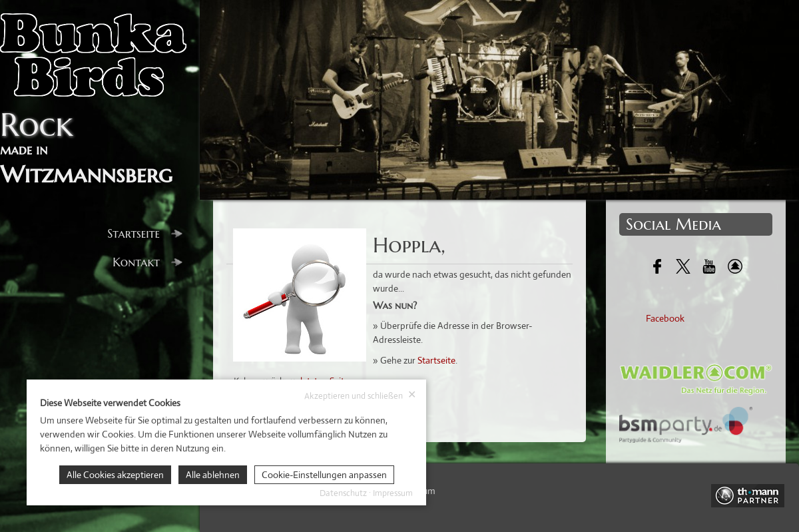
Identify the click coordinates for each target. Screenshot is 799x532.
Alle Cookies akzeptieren (115, 475)
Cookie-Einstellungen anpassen (324, 475)
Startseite (145, 233)
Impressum (393, 493)
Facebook (665, 318)
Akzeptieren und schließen (360, 396)
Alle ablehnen (213, 475)
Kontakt (147, 262)
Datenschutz (343, 493)
